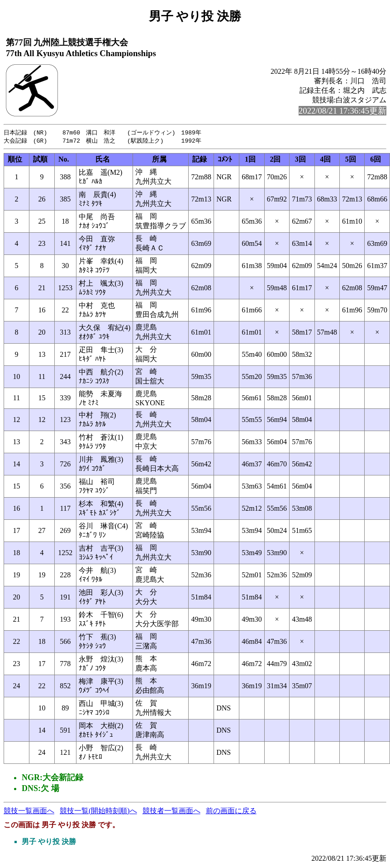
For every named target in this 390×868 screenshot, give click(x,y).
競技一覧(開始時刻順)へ (98, 812)
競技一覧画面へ (29, 812)
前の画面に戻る (231, 812)
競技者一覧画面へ (171, 812)
